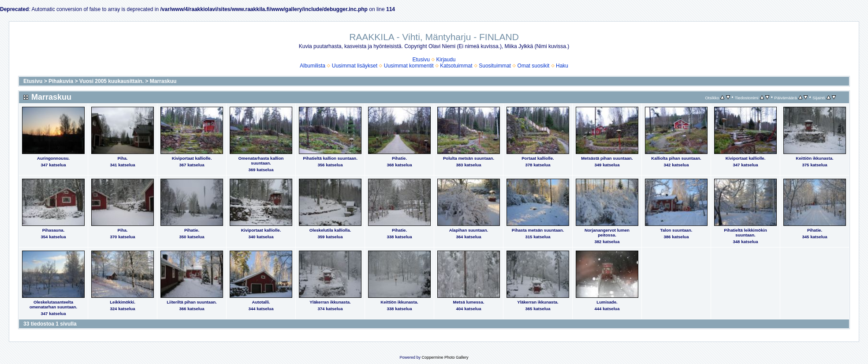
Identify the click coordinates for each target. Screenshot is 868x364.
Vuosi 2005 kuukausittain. (112, 81)
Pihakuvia (61, 81)
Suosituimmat (495, 66)
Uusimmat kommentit (409, 66)
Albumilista (313, 66)
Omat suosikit (534, 66)
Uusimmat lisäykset (355, 66)
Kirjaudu (446, 60)
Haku (562, 66)
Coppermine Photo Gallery (445, 357)
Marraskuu (163, 81)
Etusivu (421, 60)
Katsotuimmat (456, 66)
